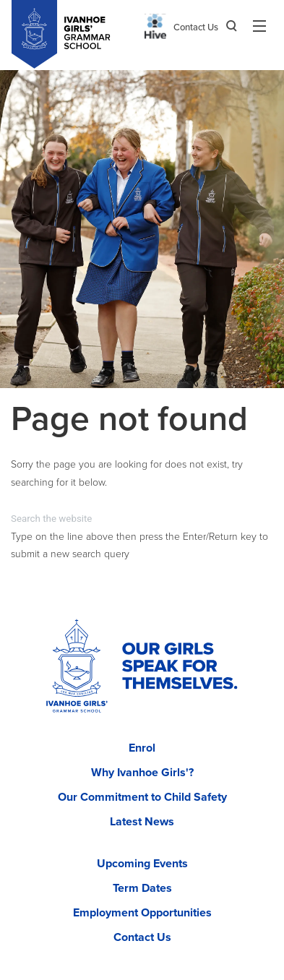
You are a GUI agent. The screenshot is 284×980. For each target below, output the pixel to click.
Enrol (142, 748)
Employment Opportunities (142, 913)
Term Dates (142, 888)
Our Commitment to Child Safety (142, 797)
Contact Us (196, 27)
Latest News (142, 822)
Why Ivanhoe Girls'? (142, 773)
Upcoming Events (142, 864)
